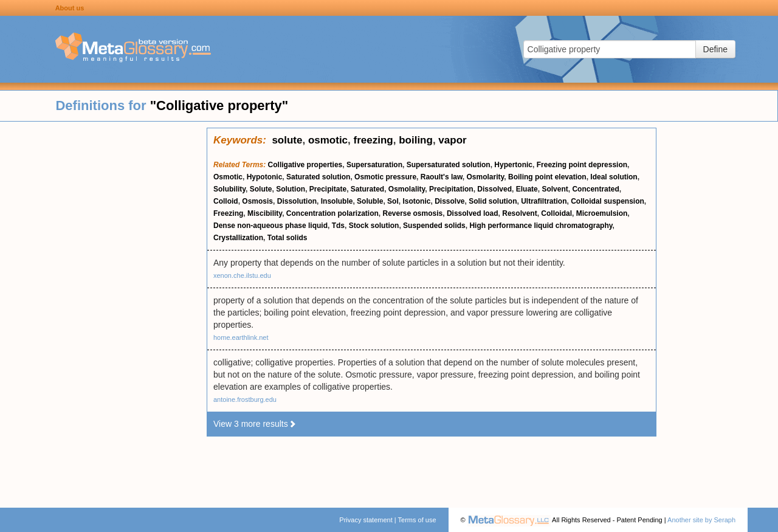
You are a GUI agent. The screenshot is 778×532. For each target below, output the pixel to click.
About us (70, 8)
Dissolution (297, 201)
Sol (393, 201)
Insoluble (337, 201)
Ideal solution (614, 177)
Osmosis (257, 201)
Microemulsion (602, 213)
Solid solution (493, 201)
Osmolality (407, 189)
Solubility (229, 189)
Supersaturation (374, 165)
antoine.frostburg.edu (245, 399)
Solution (291, 189)
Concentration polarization (332, 213)
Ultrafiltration (544, 201)
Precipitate (328, 189)
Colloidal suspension (608, 201)
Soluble (370, 201)
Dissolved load (473, 213)
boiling (416, 140)
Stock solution (374, 226)
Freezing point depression (582, 165)
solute (287, 140)
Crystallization (238, 238)
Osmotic (228, 177)
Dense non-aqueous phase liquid (270, 226)
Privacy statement (366, 520)
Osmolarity (486, 177)
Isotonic (416, 201)
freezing (374, 140)
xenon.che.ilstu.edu (242, 275)
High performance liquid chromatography (541, 226)
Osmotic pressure (385, 177)
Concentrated (595, 189)
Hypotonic (265, 177)
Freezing (228, 213)
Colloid (226, 201)
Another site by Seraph (701, 520)
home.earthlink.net (241, 337)
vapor (452, 140)
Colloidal (556, 213)
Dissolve (449, 201)
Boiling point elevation (547, 177)
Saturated (367, 189)
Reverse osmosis (413, 213)
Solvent (555, 189)
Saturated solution (318, 177)
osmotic (328, 140)
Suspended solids (434, 226)
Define (715, 49)
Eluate (527, 189)
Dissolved (494, 189)
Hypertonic (513, 165)
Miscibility (265, 213)
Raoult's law (442, 177)
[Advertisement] (103, 310)
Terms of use (417, 520)
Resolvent (519, 213)
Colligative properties (305, 165)
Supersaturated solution (449, 165)
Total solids (287, 238)
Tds (338, 226)
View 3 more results (255, 424)
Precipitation (451, 189)
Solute (261, 189)
